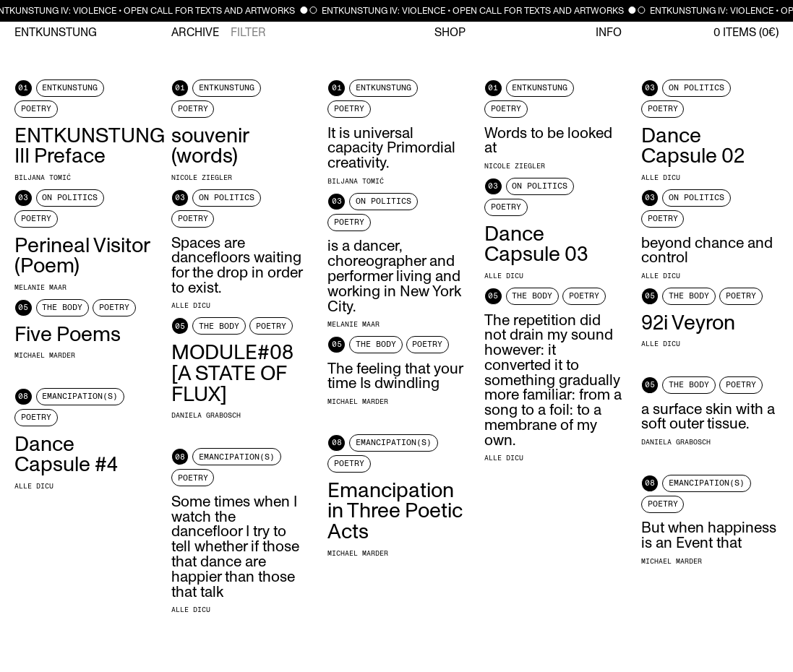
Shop (450, 33)
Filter (248, 33)
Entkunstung (56, 33)
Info (609, 33)
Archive (195, 33)
